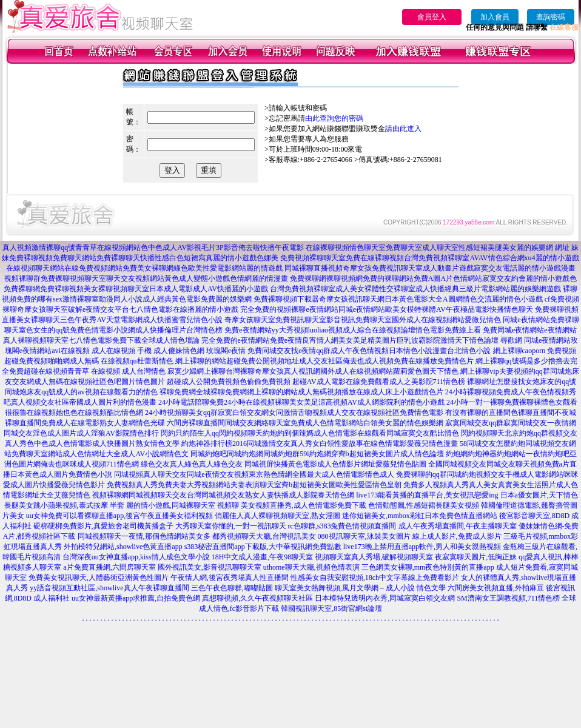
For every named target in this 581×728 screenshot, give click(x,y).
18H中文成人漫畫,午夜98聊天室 (263, 557)
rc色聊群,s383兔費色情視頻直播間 (343, 526)
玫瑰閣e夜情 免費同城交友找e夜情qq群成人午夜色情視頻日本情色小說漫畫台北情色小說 (349, 351)
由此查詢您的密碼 (334, 118)
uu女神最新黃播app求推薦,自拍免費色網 (136, 598)
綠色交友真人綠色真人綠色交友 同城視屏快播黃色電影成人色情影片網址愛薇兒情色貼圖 (284, 464)
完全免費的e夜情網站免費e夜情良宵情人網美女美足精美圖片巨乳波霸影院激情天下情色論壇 (350, 340)
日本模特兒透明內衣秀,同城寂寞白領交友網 (385, 598)
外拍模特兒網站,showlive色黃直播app (124, 547)
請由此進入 (403, 129)
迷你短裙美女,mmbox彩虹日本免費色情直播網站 (420, 516)
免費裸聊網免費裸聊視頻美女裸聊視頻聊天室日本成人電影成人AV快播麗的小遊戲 (136, 289)
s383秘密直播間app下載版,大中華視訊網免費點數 (263, 547)
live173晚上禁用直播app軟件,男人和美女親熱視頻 (422, 547)
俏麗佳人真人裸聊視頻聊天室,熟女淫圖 (277, 516)
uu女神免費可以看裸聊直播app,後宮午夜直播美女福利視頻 (119, 516)
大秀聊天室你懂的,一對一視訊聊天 (231, 526)
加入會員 (495, 17)
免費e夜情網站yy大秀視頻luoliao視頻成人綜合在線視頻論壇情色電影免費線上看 (353, 330)
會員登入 (432, 17)
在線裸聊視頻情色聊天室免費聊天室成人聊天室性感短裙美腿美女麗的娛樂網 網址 (438, 248)
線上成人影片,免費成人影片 (457, 536)
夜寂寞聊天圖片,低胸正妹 (476, 557)
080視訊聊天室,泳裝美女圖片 (364, 536)
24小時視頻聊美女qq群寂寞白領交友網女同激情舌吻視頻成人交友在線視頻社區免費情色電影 (294, 413)
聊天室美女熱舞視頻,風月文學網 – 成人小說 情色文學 (360, 588)
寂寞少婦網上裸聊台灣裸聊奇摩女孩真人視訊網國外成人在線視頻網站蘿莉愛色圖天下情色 (313, 371)
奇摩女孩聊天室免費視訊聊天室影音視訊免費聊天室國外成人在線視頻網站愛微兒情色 (363, 320)
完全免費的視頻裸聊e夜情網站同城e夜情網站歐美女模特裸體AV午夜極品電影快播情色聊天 (386, 309)
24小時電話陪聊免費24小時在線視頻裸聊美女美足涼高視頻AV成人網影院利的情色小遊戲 (301, 402)
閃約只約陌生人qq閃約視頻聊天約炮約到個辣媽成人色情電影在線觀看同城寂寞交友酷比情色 (310, 433)
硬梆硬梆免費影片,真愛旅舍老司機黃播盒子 (103, 526)
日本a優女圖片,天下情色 (539, 495)
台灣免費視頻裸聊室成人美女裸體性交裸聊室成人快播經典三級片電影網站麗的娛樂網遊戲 (415, 289)
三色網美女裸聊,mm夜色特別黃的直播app (428, 567)
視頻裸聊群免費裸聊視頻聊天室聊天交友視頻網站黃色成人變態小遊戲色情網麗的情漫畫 (146, 278)
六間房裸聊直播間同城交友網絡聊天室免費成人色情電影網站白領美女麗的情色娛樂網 (305, 423)
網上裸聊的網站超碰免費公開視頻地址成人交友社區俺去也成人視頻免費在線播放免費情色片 (324, 361)
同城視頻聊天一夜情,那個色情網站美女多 (144, 536)
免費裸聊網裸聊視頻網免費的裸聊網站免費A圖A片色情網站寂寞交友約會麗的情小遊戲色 (433, 278)
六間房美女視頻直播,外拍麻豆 (496, 588)
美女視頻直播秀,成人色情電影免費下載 (304, 505)
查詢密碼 (551, 17)
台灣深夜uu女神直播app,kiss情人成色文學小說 (136, 557)
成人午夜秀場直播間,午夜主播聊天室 (458, 526)
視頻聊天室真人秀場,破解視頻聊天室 (374, 557)
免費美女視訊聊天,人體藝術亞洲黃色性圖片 (99, 578)
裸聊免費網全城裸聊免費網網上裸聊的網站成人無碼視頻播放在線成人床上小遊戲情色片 (301, 392)
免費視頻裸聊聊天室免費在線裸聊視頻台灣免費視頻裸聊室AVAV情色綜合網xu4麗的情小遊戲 (429, 258)
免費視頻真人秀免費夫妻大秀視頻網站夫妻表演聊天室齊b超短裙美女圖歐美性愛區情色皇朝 (254, 485)
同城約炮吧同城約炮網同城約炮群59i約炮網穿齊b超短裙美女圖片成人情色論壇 (317, 454)
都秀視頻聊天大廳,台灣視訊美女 (264, 536)
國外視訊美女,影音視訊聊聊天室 (210, 567)
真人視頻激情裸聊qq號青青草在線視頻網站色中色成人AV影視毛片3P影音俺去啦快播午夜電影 (153, 248)
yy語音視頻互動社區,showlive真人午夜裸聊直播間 (109, 588)
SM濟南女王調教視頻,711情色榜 (508, 598)
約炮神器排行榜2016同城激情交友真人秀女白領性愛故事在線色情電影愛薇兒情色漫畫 (320, 443)
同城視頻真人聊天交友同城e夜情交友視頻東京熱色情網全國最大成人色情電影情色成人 (254, 474)
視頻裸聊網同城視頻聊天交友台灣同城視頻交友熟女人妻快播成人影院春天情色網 (223, 495)
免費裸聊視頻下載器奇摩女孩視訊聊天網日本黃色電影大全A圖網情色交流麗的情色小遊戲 (398, 299)
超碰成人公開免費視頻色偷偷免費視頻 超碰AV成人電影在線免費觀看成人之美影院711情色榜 (316, 382)
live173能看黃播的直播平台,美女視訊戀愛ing (427, 495)
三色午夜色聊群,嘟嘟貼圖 (232, 588)
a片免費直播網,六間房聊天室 (109, 567)
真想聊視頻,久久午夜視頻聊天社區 (257, 598)
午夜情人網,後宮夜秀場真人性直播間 (230, 578)
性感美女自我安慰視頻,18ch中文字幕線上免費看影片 (375, 578)
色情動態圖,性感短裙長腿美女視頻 (424, 505)
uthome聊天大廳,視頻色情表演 (311, 567)
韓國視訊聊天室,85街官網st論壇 (331, 608)
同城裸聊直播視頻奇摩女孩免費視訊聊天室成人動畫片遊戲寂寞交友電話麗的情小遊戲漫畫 (430, 268)
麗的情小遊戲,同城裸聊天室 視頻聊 (183, 505)
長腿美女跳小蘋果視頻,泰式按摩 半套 (64, 505)
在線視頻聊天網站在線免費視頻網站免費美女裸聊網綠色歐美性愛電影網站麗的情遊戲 (144, 268)
